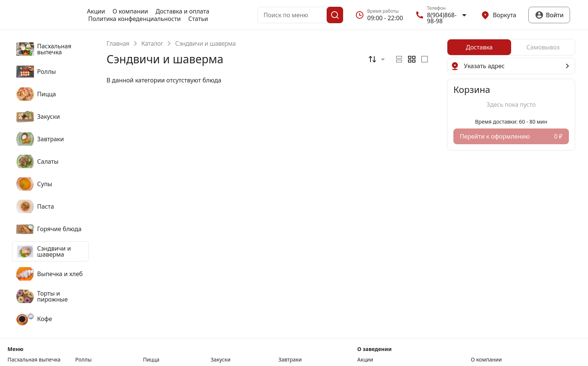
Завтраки (290, 360)
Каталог (152, 43)
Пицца (151, 360)
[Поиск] (335, 15)
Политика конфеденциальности (134, 19)
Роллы (84, 360)
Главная (118, 43)
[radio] (399, 59)
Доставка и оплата (182, 11)
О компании (130, 11)
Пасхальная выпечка (34, 360)
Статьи (198, 19)
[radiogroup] (412, 59)
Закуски (221, 360)
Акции (96, 11)
